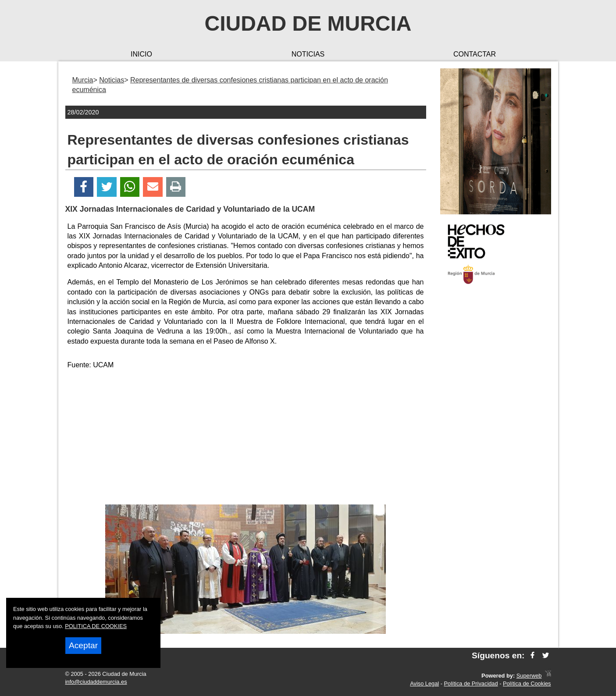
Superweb (529, 676)
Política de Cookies (527, 684)
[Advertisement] (246, 439)
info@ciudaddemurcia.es (96, 682)
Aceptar (83, 645)
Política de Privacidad (471, 684)
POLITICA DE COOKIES (96, 626)
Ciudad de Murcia (308, 23)
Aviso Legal (424, 684)
